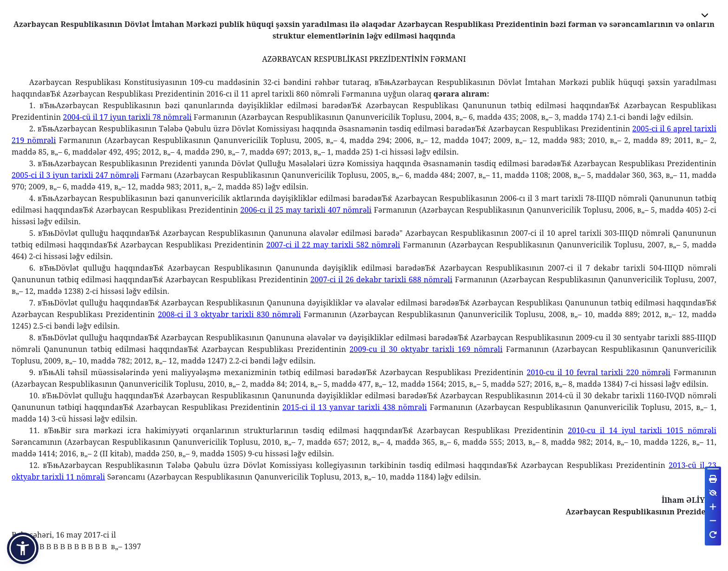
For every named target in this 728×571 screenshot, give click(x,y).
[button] (23, 548)
